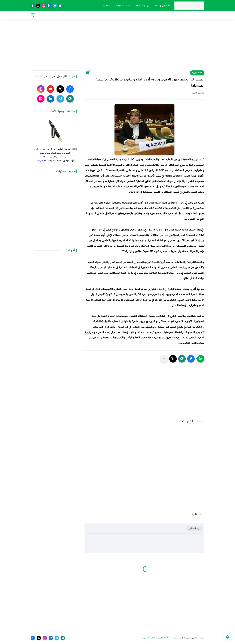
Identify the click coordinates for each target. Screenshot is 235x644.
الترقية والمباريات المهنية (144, 16)
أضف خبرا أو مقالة (162, 6)
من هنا (45, 157)
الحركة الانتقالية (165, 16)
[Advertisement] (117, 47)
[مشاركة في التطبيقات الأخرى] (164, 359)
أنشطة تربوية (125, 16)
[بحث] (33, 16)
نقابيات (178, 16)
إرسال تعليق (194, 529)
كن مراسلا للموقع (142, 6)
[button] (191, 359)
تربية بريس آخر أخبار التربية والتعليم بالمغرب (162, 638)
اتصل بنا (106, 6)
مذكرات (187, 16)
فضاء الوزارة (199, 16)
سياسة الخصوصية (122, 6)
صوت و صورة (110, 16)
